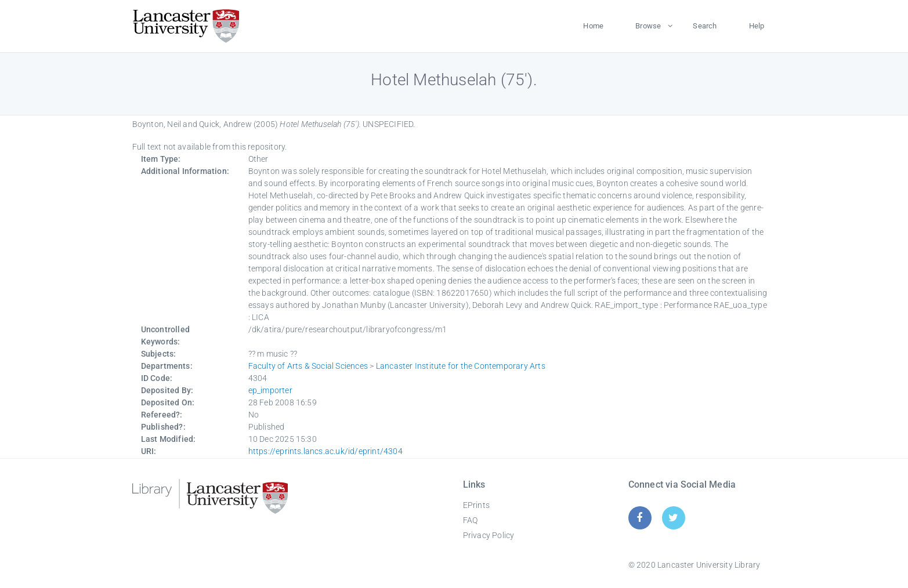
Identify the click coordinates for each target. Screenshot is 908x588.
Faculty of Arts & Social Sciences (308, 366)
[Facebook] (640, 518)
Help (757, 26)
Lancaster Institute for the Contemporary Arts (461, 366)
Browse (648, 26)
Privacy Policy (489, 535)
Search (705, 26)
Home (593, 26)
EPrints (476, 505)
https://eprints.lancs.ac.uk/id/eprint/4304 (325, 451)
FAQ (471, 520)
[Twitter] (673, 518)
